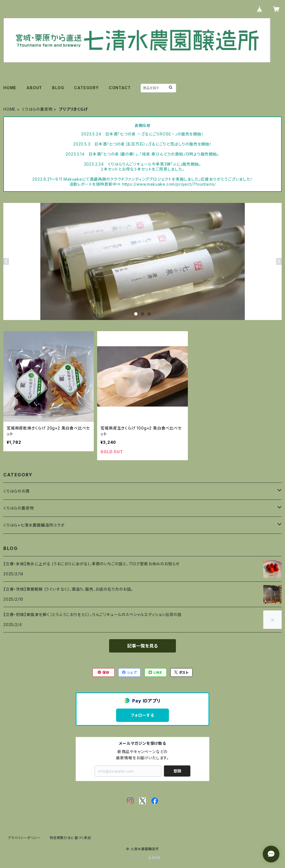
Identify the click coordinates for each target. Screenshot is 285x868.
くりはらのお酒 (16, 491)
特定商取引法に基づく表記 (70, 838)
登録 (177, 771)
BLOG (58, 88)
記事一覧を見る (142, 646)
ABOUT (34, 88)
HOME (10, 88)
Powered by (142, 858)
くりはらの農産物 (37, 109)
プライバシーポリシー (24, 838)
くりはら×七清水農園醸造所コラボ (34, 525)
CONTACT (120, 88)
